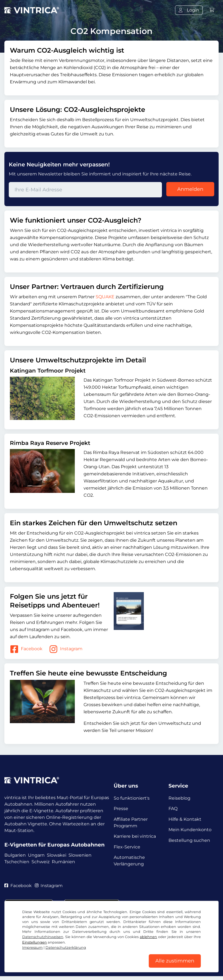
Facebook (26, 649)
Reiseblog (179, 798)
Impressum (32, 947)
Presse (121, 809)
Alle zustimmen (175, 961)
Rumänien (63, 862)
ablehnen (148, 936)
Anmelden (190, 189)
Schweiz (41, 862)
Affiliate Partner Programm (131, 823)
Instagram (66, 649)
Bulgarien (15, 855)
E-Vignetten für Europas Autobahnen (55, 845)
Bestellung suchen (189, 842)
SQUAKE (105, 297)
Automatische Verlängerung (129, 863)
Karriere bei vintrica (135, 838)
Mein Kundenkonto (190, 831)
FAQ (173, 809)
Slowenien (80, 855)
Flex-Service (127, 849)
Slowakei (57, 855)
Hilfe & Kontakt (185, 820)
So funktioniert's (132, 798)
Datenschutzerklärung (66, 947)
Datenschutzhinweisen (43, 936)
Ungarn (36, 855)
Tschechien (17, 862)
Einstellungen (35, 941)
